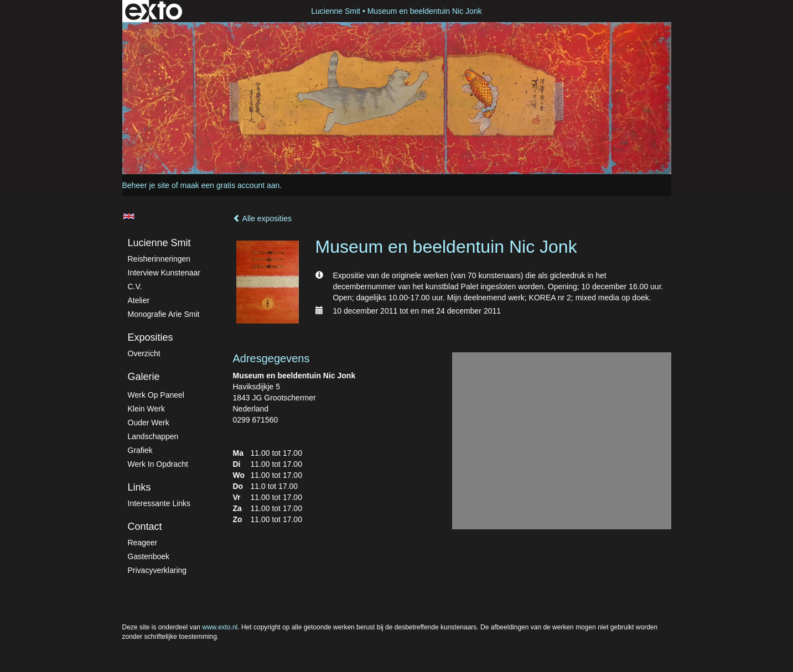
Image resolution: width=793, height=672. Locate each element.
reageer (143, 543)
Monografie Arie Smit (164, 314)
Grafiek (140, 450)
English (129, 216)
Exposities (151, 337)
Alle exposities (263, 218)
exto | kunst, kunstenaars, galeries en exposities (154, 11)
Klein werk (146, 409)
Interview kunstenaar (164, 273)
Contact (145, 527)
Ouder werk (149, 423)
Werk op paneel (156, 395)
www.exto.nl (220, 627)
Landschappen (153, 436)
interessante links (159, 503)
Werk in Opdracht (158, 464)
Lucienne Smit (336, 11)
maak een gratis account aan (230, 185)
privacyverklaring (157, 570)
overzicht (144, 353)
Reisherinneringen (159, 259)
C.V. (135, 286)
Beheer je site (146, 185)
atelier (139, 300)
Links (139, 487)
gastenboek (149, 556)
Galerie (144, 377)
